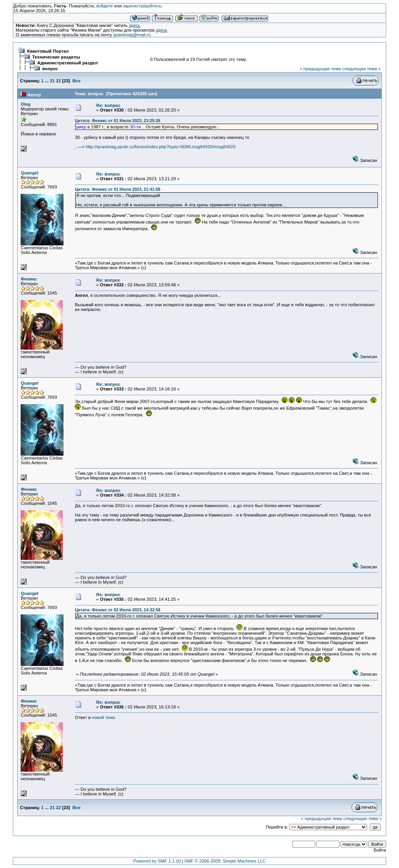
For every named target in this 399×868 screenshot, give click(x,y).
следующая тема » (361, 69)
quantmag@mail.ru (132, 35)
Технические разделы (56, 57)
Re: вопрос (108, 105)
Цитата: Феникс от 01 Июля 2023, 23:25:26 (117, 121)
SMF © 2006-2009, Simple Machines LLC (225, 861)
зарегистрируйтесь (142, 6)
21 (52, 81)
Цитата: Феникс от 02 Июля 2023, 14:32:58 (117, 610)
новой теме (104, 717)
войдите (105, 6)
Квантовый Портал (48, 51)
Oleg (26, 104)
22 (59, 81)
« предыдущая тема (320, 69)
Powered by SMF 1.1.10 (157, 861)
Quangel (29, 173)
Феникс (29, 279)
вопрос (50, 69)
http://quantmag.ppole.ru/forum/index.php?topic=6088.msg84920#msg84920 (161, 147)
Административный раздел (68, 63)
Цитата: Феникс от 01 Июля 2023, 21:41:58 (117, 189)
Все (77, 81)
